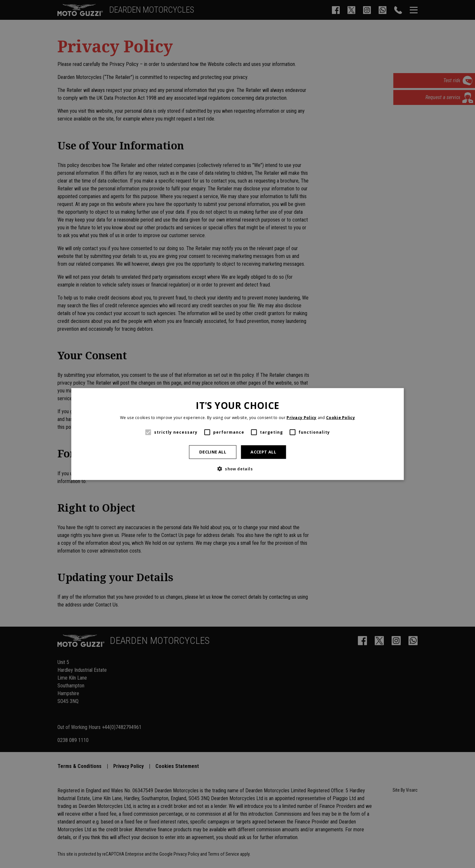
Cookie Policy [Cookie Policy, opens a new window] (341, 418)
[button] (237, 468)
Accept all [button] (263, 452)
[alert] (237, 434)
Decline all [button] (213, 452)
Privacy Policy (301, 418)
